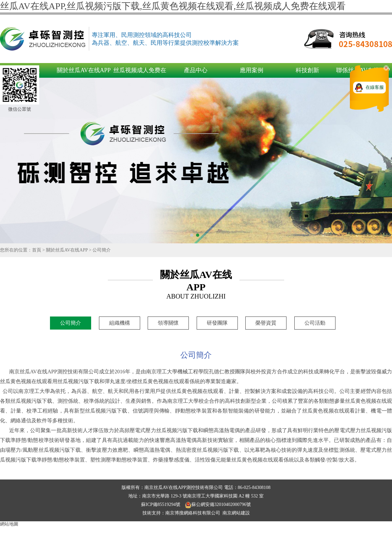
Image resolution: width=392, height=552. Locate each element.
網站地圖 (9, 524)
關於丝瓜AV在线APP (84, 70)
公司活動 (315, 323)
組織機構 (120, 323)
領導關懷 (168, 323)
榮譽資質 (266, 323)
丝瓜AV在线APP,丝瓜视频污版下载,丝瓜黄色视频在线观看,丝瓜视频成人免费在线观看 (173, 6)
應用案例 (252, 70)
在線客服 (375, 87)
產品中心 (196, 70)
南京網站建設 (236, 513)
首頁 (37, 250)
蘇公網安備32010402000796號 (218, 504)
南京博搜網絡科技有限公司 (193, 513)
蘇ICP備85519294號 (161, 504)
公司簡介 (102, 250)
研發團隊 (217, 323)
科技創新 (307, 70)
